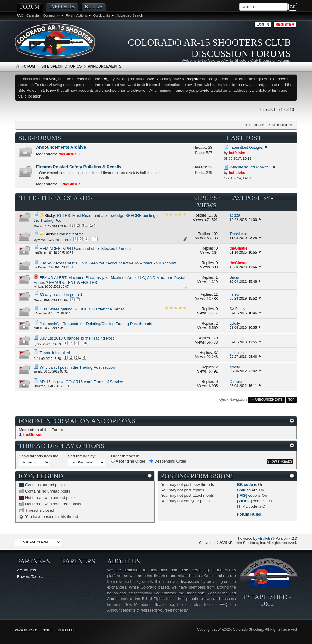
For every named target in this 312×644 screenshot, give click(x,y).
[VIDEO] (245, 501)
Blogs (94, 7)
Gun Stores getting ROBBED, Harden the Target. (82, 309)
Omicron (39, 386)
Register (285, 25)
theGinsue (41, 253)
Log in (263, 25)
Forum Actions (76, 15)
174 (93, 226)
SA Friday (40, 313)
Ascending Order (128, 461)
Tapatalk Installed (55, 353)
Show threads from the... (40, 456)
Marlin (38, 226)
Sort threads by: (82, 456)
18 (85, 343)
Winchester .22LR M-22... (250, 167)
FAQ (20, 15)
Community (52, 15)
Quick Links (102, 15)
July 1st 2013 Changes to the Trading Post (77, 338)
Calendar (33, 15)
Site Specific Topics (61, 66)
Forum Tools (252, 125)
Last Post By (251, 198)
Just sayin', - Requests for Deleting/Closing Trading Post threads (96, 324)
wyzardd (39, 240)
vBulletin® (266, 539)
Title (28, 198)
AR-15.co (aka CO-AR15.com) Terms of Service (81, 382)
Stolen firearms (70, 234)
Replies (205, 198)
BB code (245, 485)
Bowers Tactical (31, 577)
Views (207, 205)
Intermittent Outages (246, 148)
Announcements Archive (61, 147)
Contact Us (64, 630)
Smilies (244, 490)
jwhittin (38, 287)
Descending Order (168, 461)
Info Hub (62, 7)
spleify (38, 372)
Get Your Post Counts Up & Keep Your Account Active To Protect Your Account (108, 263)
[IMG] (242, 495)
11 (95, 239)
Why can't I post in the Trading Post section (77, 367)
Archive (46, 630)
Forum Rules (249, 514)
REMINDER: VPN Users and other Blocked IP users (85, 249)
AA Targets (27, 570)
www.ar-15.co (26, 630)
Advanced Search (130, 15)
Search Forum (279, 125)
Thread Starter (67, 198)
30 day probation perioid (61, 295)
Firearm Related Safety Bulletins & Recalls (79, 167)
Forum (30, 7)
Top (291, 400)
